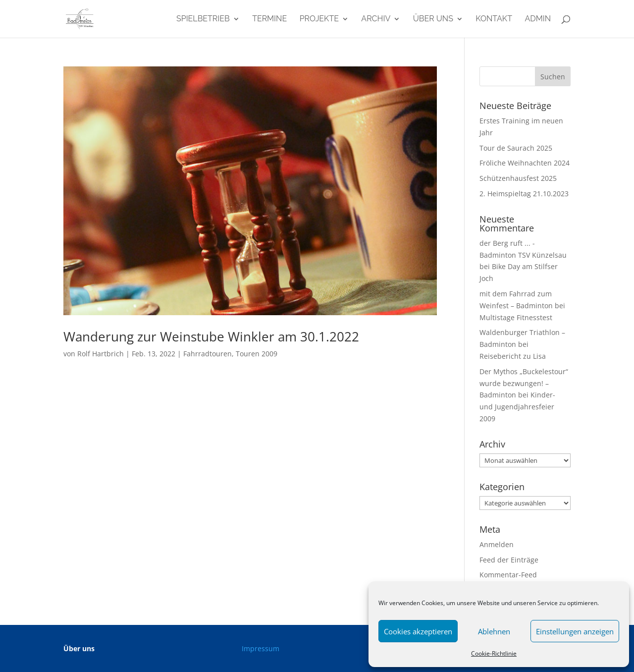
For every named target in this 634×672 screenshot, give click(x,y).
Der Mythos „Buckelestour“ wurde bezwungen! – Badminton (524, 383)
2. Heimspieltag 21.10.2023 (524, 194)
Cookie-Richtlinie (494, 653)
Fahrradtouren (208, 354)
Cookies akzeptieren (418, 631)
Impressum (261, 648)
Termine (269, 19)
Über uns (433, 19)
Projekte (319, 19)
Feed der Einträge (509, 560)
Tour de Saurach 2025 (516, 148)
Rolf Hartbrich (101, 354)
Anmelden (497, 544)
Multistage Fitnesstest (516, 317)
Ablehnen (494, 631)
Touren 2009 (257, 354)
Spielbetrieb (203, 19)
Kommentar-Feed (508, 575)
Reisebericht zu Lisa (513, 356)
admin (538, 19)
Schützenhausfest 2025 (518, 178)
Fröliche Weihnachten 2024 (525, 163)
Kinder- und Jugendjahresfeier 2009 (517, 407)
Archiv (376, 19)
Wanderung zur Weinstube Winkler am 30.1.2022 (211, 336)
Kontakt (494, 19)
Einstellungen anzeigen (575, 631)
